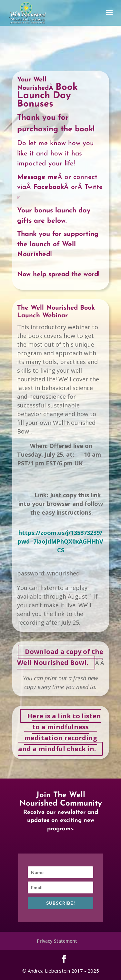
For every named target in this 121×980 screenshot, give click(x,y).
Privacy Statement (57, 941)
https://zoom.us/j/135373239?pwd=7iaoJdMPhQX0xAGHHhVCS (60, 541)
